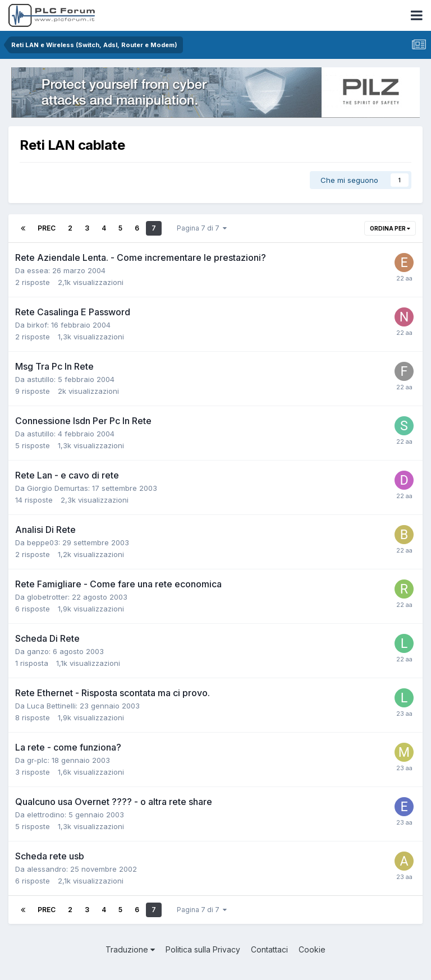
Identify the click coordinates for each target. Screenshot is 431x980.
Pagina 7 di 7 (202, 228)
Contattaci (269, 949)
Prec (47, 228)
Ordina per (390, 228)
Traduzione (130, 949)
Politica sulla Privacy (203, 949)
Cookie (312, 949)
